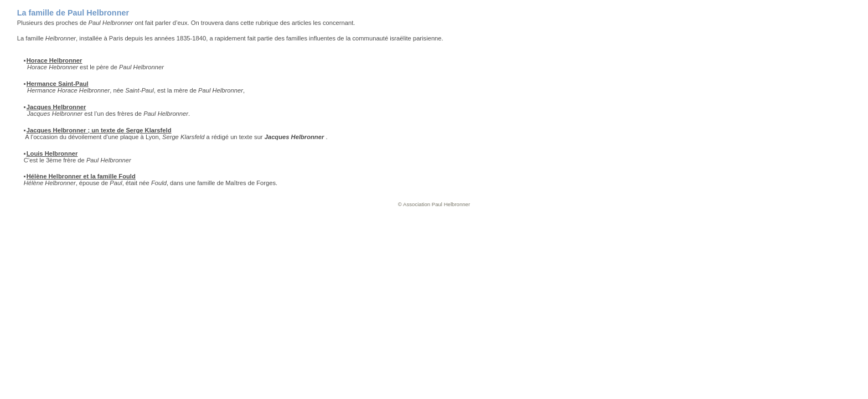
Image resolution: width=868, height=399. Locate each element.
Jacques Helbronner (56, 107)
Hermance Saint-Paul (58, 84)
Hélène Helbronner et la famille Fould (81, 176)
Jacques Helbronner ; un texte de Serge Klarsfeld (99, 130)
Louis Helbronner (52, 154)
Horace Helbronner (55, 60)
